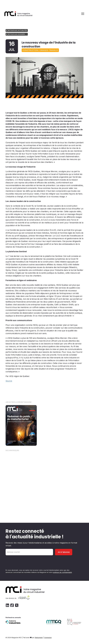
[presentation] (23, 563)
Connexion (48, 638)
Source (9, 381)
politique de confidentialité (62, 572)
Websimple (39, 638)
